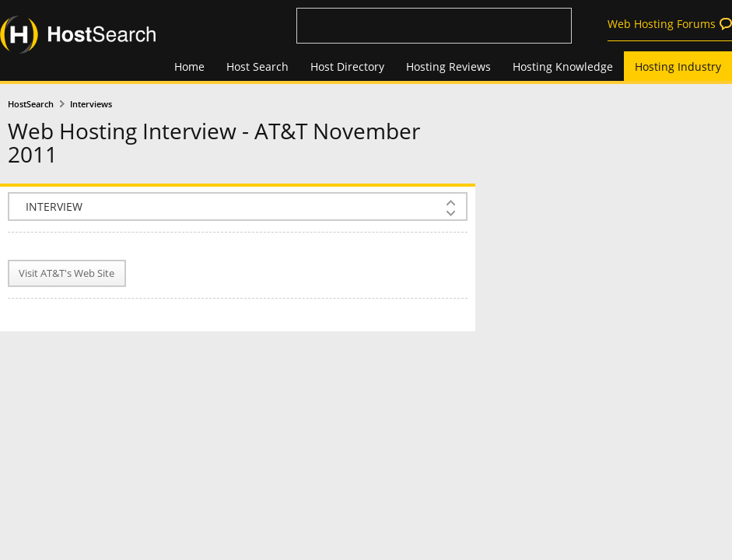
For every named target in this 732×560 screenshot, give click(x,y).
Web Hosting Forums (662, 24)
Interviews (91, 104)
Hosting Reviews (448, 66)
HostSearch (31, 104)
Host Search (257, 66)
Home (189, 66)
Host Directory (347, 66)
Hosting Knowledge (563, 66)
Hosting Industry (678, 66)
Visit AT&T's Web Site (67, 273)
